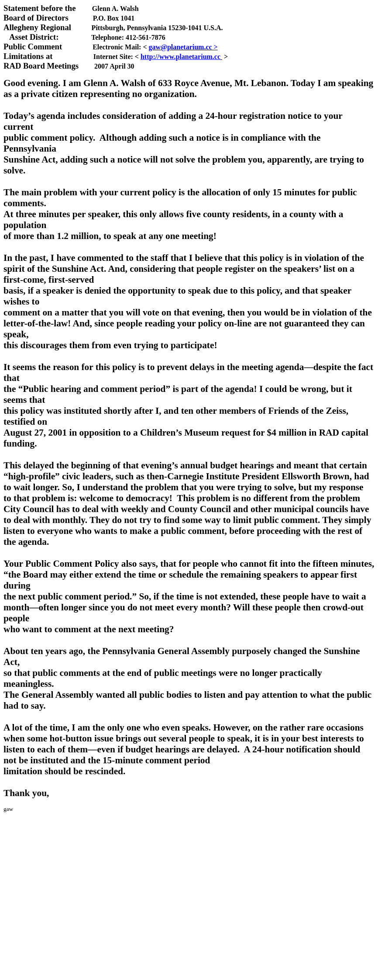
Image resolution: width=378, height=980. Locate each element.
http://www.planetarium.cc (180, 57)
